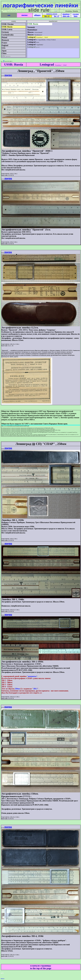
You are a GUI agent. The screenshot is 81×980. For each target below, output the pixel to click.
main (9, 15)
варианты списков (52, 14)
